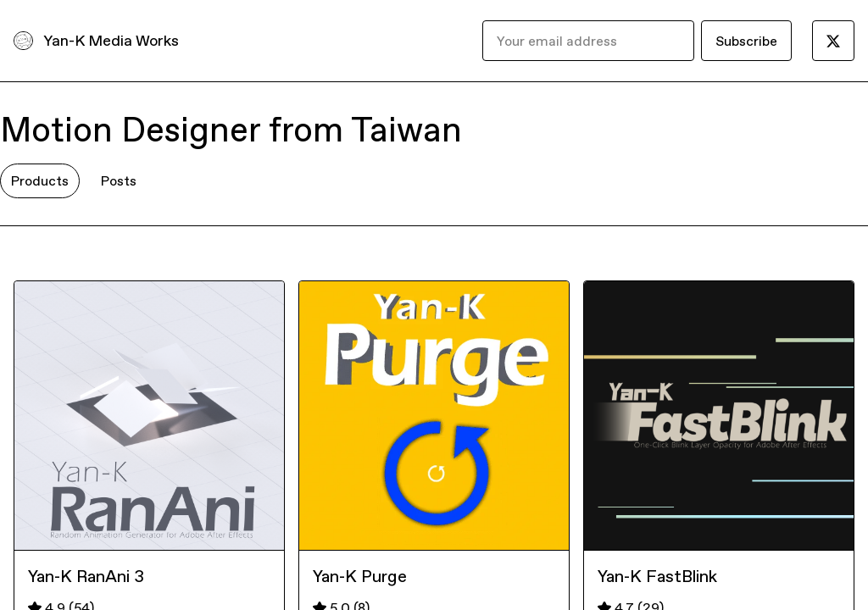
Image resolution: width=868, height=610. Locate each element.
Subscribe (746, 41)
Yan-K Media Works (111, 40)
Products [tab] (40, 180)
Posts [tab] (119, 180)
